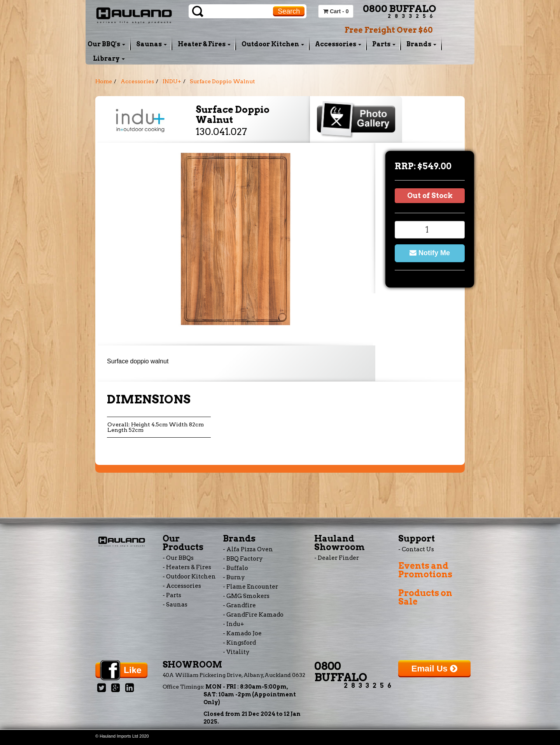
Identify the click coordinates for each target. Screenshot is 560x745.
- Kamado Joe (242, 633)
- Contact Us (416, 549)
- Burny (234, 577)
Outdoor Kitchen (273, 44)
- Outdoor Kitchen (189, 577)
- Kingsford (239, 643)
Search (289, 11)
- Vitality (236, 652)
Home (104, 81)
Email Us (434, 669)
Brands (421, 44)
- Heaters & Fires (187, 567)
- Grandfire (239, 605)
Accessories (338, 44)
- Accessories (182, 586)
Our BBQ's (106, 44)
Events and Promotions (425, 570)
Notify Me (430, 253)
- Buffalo (235, 568)
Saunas (151, 44)
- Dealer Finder (337, 558)
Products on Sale (425, 597)
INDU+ (172, 81)
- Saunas (175, 605)
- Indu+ (234, 624)
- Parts (172, 595)
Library (109, 59)
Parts (384, 44)
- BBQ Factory (243, 559)
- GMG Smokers (246, 596)
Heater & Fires (204, 44)
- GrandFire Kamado (253, 615)
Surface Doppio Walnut (222, 81)
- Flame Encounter (250, 587)
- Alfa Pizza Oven (248, 549)
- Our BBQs (178, 558)
